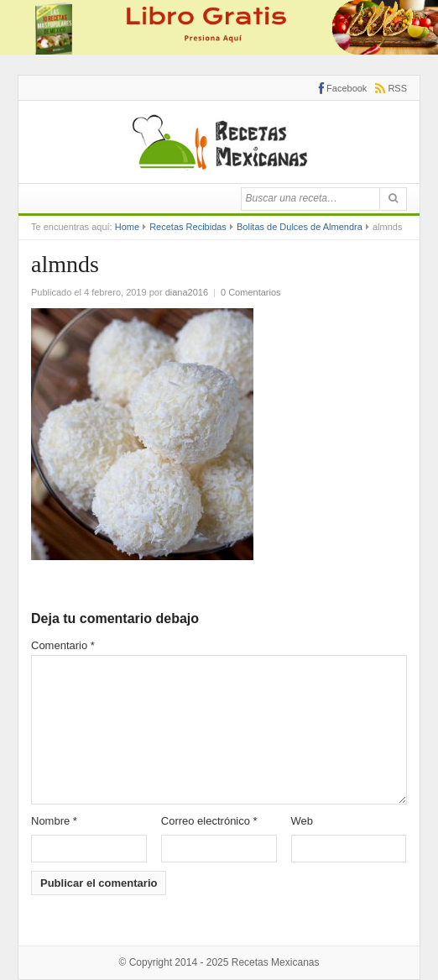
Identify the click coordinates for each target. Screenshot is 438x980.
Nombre (54, 821)
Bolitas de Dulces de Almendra (300, 227)
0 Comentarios (251, 292)
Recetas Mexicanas (276, 962)
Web (302, 821)
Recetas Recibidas (188, 227)
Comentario (63, 645)
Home (127, 227)
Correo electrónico (209, 821)
